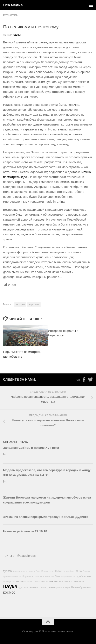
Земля (59, 576)
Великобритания (81, 587)
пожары (38, 576)
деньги (52, 587)
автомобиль (69, 571)
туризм (8, 571)
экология (79, 581)
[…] (5, 454)
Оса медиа (13, 5)
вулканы (68, 576)
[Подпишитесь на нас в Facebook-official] (84, 379)
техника (33, 587)
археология (48, 576)
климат (43, 587)
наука (10, 586)
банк (38, 571)
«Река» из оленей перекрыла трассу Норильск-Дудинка (46, 517)
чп (72, 581)
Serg (17, 35)
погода (67, 587)
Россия (86, 571)
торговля (34, 305)
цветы (37, 581)
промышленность (12, 576)
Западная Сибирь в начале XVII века (31, 448)
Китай (59, 571)
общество (85, 576)
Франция (8, 581)
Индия (45, 571)
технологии (49, 581)
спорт (52, 571)
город (76, 576)
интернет (30, 571)
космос (9, 592)
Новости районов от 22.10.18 (25, 531)
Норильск (27, 576)
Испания (29, 581)
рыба (59, 587)
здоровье (23, 587)
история (20, 305)
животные (64, 581)
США (79, 571)
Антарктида (19, 571)
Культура (10, 15)
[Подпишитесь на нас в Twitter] (90, 379)
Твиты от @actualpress (19, 556)
